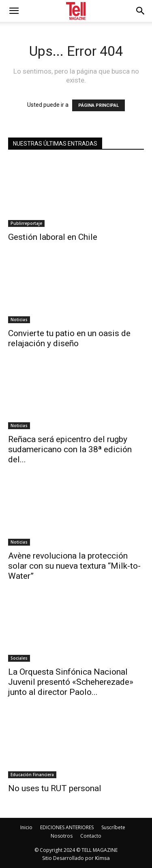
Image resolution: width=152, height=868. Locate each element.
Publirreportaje (26, 223)
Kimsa (102, 858)
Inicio (26, 827)
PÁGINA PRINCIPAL (98, 105)
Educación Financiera (32, 775)
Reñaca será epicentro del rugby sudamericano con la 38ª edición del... (70, 449)
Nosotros (62, 836)
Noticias (19, 320)
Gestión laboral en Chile (53, 237)
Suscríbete (113, 827)
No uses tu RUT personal (55, 788)
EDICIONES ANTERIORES (67, 827)
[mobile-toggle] (14, 11)
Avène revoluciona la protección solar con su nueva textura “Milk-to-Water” (74, 566)
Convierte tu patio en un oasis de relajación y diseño (69, 338)
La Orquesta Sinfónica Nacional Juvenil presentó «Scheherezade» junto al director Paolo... (71, 682)
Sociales (19, 658)
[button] (141, 11)
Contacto (91, 836)
